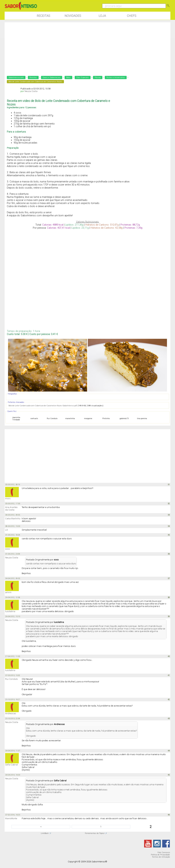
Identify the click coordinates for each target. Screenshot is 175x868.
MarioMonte (11, 818)
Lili (6, 530)
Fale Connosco (164, 852)
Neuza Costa (31, 91)
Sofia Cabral (11, 765)
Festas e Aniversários (116, 77)
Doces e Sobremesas (52, 77)
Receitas (43, 16)
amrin (8, 592)
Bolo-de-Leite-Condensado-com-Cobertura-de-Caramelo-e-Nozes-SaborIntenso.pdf (43, 406)
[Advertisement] (87, 46)
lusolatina (10, 611)
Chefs (132, 16)
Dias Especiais (83, 77)
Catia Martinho (13, 519)
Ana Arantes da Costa (11, 509)
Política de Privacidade (160, 855)
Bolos (68, 77)
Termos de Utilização (161, 857)
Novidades (73, 16)
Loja (102, 16)
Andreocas (11, 713)
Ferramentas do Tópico (95, 833)
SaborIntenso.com (16, 77)
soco (8, 549)
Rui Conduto (11, 679)
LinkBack (45, 833)
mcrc (8, 498)
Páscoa (98, 77)
